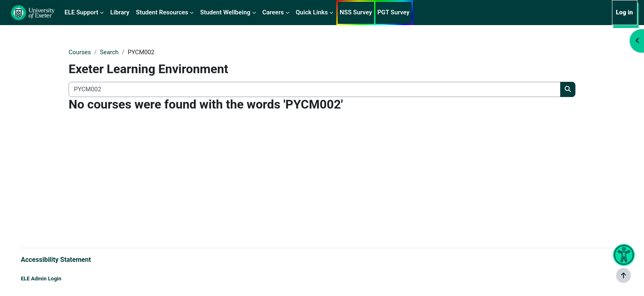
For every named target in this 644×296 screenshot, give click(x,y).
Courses (80, 52)
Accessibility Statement (64, 259)
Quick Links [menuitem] (312, 12)
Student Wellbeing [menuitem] (225, 12)
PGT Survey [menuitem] (393, 12)
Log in (624, 12)
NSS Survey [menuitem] (356, 12)
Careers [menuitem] (273, 12)
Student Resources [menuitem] (162, 12)
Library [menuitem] (120, 12)
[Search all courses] (315, 90)
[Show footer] (623, 275)
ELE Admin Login (49, 279)
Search (110, 52)
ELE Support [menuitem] (81, 12)
